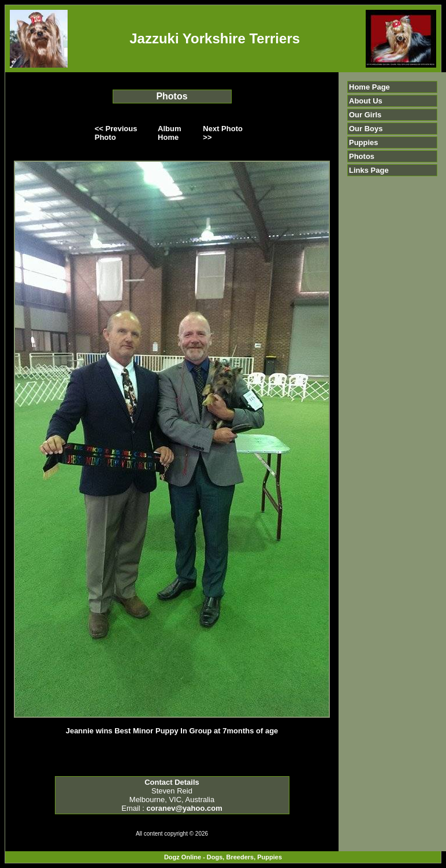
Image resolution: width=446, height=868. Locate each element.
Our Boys (366, 129)
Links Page (369, 170)
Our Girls (365, 115)
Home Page (369, 87)
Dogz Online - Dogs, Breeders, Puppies (223, 857)
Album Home (169, 133)
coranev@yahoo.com (185, 808)
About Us (366, 101)
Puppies (364, 142)
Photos (362, 156)
